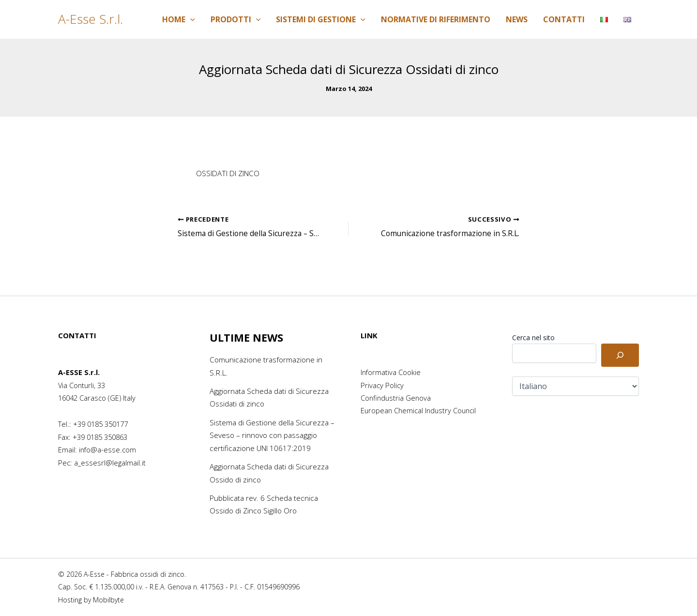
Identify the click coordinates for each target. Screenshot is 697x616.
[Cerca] (620, 356)
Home (179, 19)
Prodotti (236, 19)
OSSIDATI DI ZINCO (231, 173)
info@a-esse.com (107, 450)
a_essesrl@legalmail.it (110, 463)
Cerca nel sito (533, 338)
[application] (190, 19)
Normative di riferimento (436, 19)
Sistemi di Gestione (321, 19)
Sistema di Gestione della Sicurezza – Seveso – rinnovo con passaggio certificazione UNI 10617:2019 (270, 435)
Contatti (564, 19)
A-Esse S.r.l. (91, 19)
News (517, 19)
